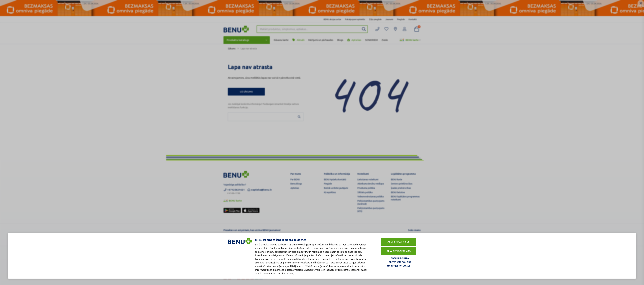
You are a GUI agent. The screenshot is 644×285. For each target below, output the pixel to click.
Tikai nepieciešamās (399, 251)
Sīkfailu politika (400, 258)
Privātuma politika (400, 262)
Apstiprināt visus (398, 242)
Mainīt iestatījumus (399, 266)
